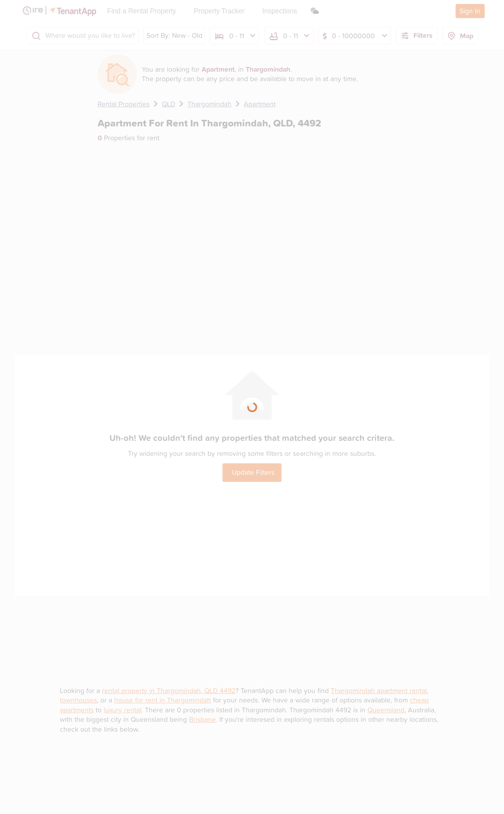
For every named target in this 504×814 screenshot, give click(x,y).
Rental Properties (124, 104)
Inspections (280, 11)
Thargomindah (209, 104)
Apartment (260, 104)
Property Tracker (219, 11)
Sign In (470, 11)
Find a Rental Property (142, 11)
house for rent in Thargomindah (163, 700)
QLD (169, 104)
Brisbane (202, 719)
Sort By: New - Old (174, 35)
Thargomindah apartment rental (379, 690)
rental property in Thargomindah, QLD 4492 (169, 690)
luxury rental (122, 710)
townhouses (78, 700)
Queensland (386, 710)
